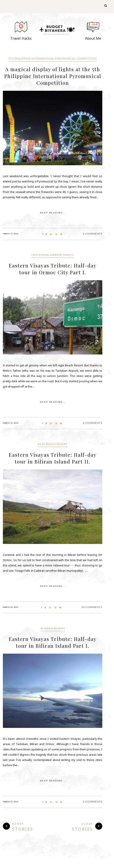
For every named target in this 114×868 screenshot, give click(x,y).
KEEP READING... (53, 213)
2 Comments (93, 234)
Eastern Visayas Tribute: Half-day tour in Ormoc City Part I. (53, 269)
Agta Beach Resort (53, 444)
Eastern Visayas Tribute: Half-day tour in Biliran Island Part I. (53, 642)
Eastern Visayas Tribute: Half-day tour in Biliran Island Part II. (53, 458)
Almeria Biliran (53, 628)
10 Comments (92, 607)
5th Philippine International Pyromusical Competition (53, 58)
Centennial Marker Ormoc (53, 255)
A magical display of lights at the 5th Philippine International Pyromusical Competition (53, 76)
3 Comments (93, 802)
